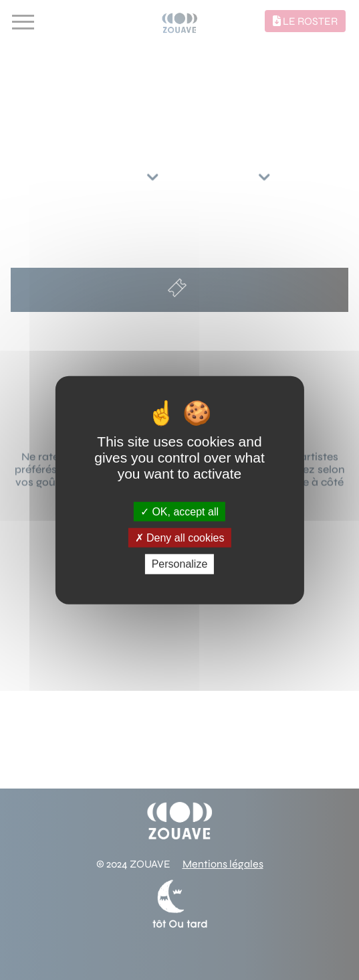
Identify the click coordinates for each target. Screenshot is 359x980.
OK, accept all (179, 512)
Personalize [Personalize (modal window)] (180, 564)
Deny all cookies (180, 538)
